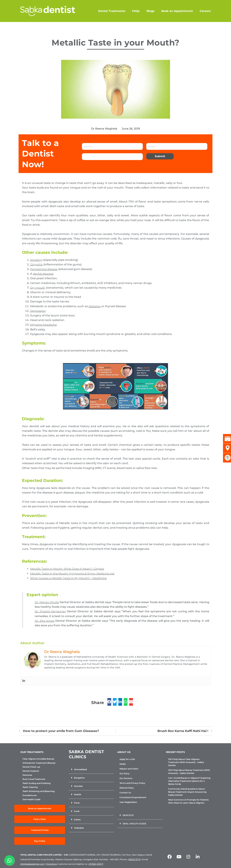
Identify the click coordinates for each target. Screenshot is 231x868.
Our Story (125, 773)
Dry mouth (38, 288)
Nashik (78, 794)
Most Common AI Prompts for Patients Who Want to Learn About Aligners (188, 801)
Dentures (27, 775)
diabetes (95, 306)
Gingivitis (36, 264)
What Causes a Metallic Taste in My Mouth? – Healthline (68, 578)
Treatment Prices (40, 830)
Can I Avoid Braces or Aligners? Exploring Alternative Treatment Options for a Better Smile (189, 781)
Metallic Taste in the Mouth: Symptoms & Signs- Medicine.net (72, 574)
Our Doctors (126, 778)
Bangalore (79, 778)
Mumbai (78, 786)
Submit (160, 156)
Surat (77, 811)
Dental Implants (31, 771)
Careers (205, 11)
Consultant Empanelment (133, 797)
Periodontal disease (44, 269)
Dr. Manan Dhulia (47, 602)
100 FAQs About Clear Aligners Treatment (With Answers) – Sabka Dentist (186, 762)
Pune (77, 803)
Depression (38, 311)
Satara (77, 820)
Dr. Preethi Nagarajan (50, 611)
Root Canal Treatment (34, 779)
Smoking (36, 260)
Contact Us (125, 793)
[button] (91, 770)
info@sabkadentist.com (32, 864)
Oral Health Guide (31, 799)
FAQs (136, 11)
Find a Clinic (40, 819)
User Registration (128, 802)
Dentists (128, 815)
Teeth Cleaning (30, 787)
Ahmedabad (80, 769)
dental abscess (43, 274)
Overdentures (30, 795)
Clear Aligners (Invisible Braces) (38, 759)
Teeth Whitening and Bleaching (39, 791)
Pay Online (40, 841)
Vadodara (79, 828)
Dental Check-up (31, 767)
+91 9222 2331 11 (96, 864)
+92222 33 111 (134, 859)
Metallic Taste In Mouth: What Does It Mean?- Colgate (67, 569)
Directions (52, 864)
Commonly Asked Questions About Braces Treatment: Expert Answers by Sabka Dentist (187, 792)
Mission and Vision (129, 769)
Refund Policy (127, 788)
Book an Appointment (177, 11)
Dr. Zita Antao (45, 621)
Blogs (151, 11)
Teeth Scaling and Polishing (37, 783)
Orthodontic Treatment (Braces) (39, 763)
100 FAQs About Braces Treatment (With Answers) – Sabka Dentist (189, 772)
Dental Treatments (112, 11)
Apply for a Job (127, 759)
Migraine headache (43, 325)
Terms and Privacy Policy (132, 783)
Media (123, 764)
